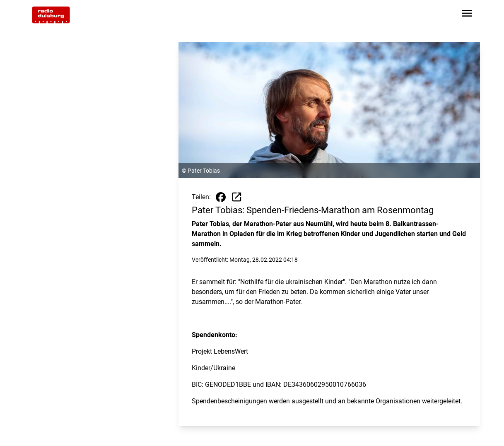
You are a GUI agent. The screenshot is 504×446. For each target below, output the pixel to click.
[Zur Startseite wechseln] (51, 15)
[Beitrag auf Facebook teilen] (221, 197)
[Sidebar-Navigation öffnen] (467, 15)
